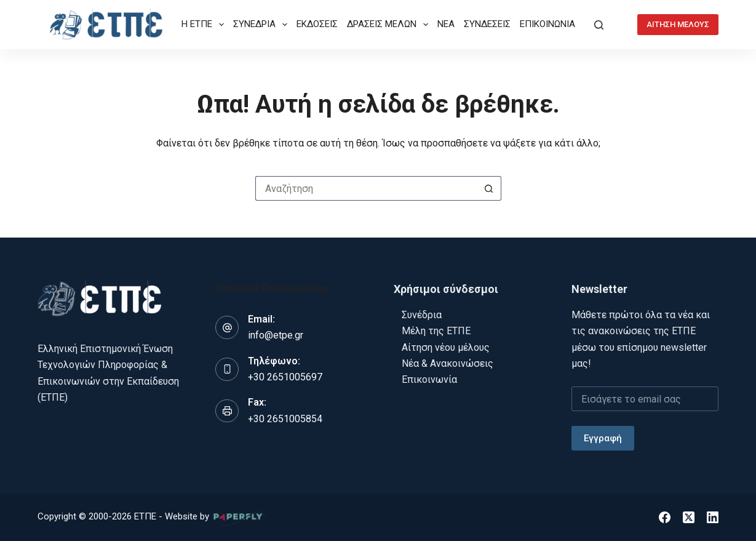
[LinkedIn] (713, 517)
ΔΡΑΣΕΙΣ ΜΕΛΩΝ (390, 25)
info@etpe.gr (276, 335)
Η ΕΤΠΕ (205, 25)
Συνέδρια (422, 315)
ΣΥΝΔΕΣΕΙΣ (487, 24)
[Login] (620, 25)
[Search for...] (366, 188)
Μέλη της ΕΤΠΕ (436, 331)
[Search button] (489, 188)
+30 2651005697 (285, 377)
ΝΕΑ (446, 24)
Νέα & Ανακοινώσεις (448, 363)
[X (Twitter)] (689, 517)
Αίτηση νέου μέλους (446, 347)
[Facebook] (665, 517)
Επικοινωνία (429, 379)
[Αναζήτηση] (599, 25)
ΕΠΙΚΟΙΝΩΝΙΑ (547, 24)
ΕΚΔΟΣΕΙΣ (317, 24)
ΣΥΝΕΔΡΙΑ (263, 25)
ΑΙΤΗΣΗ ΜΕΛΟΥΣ (678, 24)
